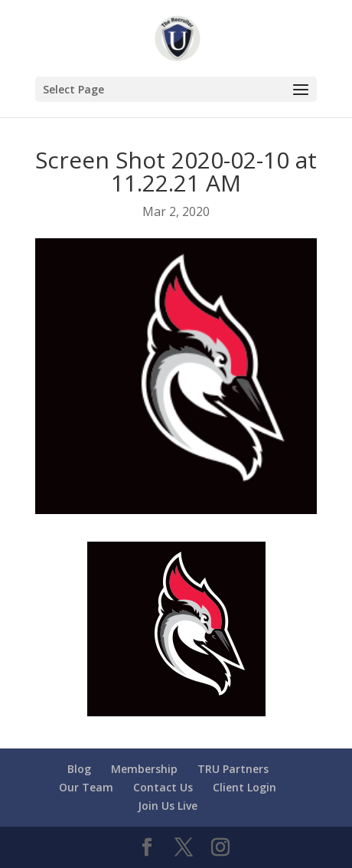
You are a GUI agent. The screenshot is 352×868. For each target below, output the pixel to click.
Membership (144, 769)
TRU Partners (233, 769)
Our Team (86, 787)
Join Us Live (168, 806)
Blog (79, 769)
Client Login (244, 787)
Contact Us (163, 787)
